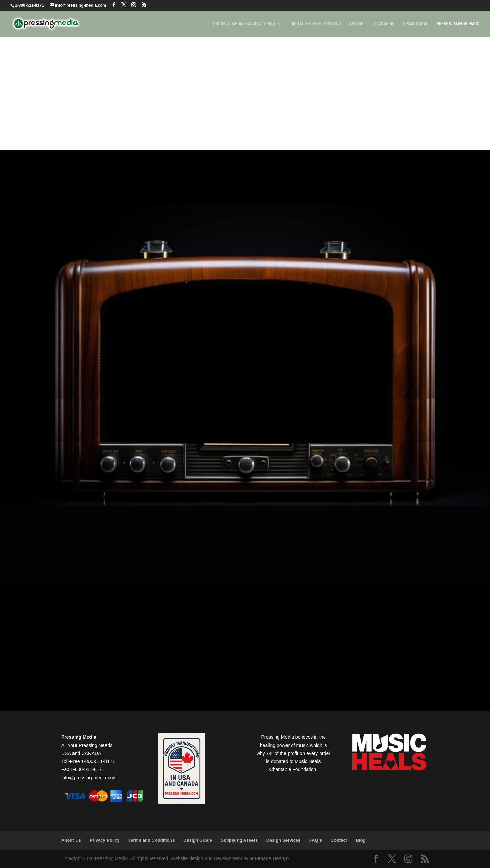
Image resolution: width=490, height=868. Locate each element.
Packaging (384, 24)
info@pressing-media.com (89, 778)
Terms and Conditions (151, 840)
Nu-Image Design (269, 858)
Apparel (357, 24)
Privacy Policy (104, 840)
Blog (361, 840)
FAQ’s (316, 840)
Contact (339, 840)
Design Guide (198, 840)
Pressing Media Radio (458, 24)
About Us (71, 840)
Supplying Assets (239, 840)
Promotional (415, 24)
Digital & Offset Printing (315, 24)
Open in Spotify (127, 477)
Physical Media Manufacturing (244, 24)
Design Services (283, 840)
